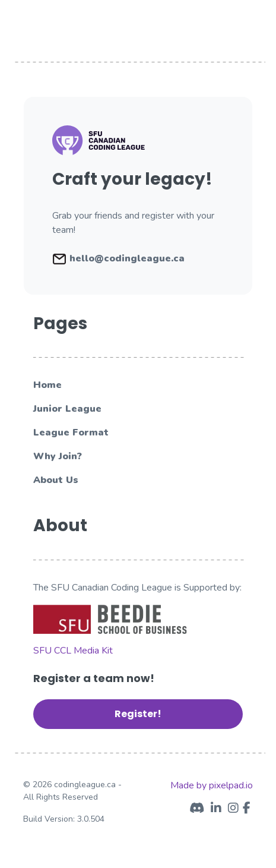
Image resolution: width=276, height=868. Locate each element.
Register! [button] (138, 714)
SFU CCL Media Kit (73, 651)
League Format (71, 433)
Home (47, 385)
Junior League (67, 409)
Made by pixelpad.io (212, 785)
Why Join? (58, 456)
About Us (56, 480)
